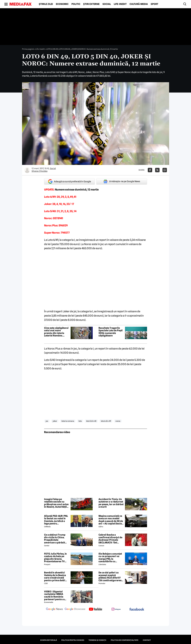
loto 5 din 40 (91, 421)
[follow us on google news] (54, 609)
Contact (147, 640)
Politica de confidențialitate (125, 640)
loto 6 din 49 (106, 421)
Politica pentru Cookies (73, 640)
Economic (62, 4)
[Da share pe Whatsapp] (165, 170)
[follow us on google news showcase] (75, 609)
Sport (154, 4)
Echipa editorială (49, 640)
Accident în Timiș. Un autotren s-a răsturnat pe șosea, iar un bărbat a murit (111, 503)
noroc (118, 421)
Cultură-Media (139, 4)
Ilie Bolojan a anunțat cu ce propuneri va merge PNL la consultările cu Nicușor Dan (110, 558)
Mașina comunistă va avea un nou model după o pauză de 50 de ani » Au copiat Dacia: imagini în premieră (111, 520)
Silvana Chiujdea (40, 171)
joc (47, 421)
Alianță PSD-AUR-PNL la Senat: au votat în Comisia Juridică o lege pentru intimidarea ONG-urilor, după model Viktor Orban (56, 520)
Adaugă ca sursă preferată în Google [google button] (69, 181)
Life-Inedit (120, 4)
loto (80, 421)
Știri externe (91, 4)
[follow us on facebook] (137, 610)
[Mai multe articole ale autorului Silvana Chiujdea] (27, 170)
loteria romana (68, 421)
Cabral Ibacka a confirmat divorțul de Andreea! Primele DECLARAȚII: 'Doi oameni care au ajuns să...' (110, 539)
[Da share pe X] (157, 170)
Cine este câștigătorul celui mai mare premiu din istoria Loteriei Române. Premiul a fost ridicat (56, 332)
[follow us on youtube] (96, 609)
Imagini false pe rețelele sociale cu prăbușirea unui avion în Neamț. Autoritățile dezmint (56, 503)
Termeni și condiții (97, 640)
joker (55, 421)
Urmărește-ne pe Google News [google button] (122, 181)
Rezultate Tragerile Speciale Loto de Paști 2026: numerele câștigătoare (111, 332)
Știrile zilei (46, 4)
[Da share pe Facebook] (150, 170)
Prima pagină (28, 49)
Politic (76, 4)
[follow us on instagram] (116, 609)
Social (107, 4)
